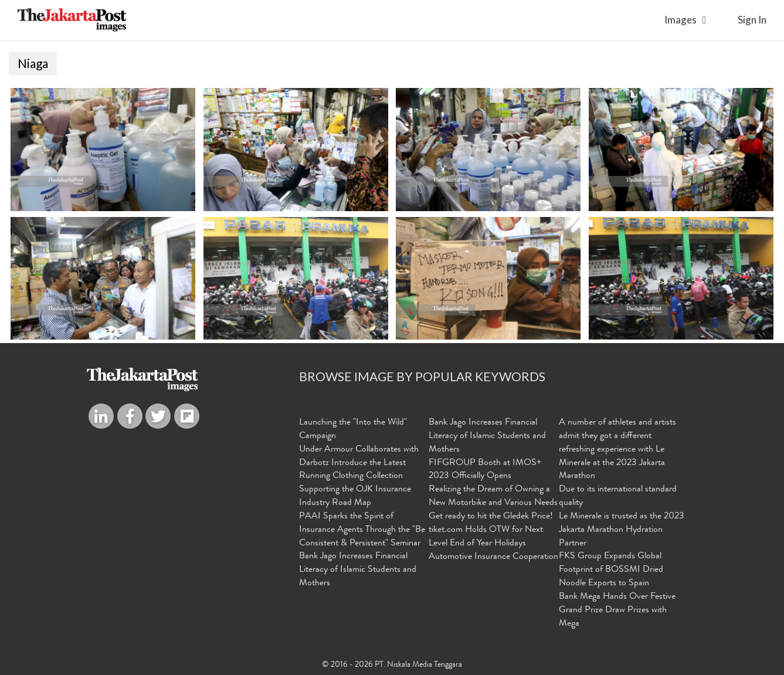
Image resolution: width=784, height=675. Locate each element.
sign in (752, 20)
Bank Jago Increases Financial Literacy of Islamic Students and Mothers (358, 570)
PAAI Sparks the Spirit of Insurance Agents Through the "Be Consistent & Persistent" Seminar (362, 530)
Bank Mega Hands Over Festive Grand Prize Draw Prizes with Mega (617, 610)
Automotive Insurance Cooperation (493, 557)
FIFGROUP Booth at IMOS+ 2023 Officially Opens (485, 470)
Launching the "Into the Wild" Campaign (353, 430)
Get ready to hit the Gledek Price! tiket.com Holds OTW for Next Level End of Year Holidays (491, 530)
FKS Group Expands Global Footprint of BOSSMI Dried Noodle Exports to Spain (611, 570)
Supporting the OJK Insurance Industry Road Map (355, 496)
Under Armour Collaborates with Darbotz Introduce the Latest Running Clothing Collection (359, 463)
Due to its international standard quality (618, 496)
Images (681, 20)
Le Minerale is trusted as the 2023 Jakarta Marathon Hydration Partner (622, 530)
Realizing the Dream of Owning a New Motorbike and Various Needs (493, 496)
